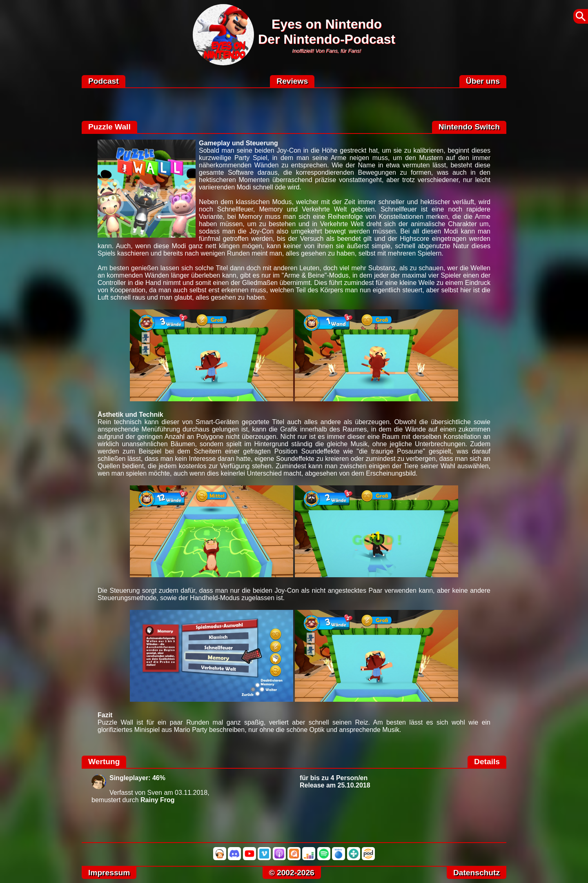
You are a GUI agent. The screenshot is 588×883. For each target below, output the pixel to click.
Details (487, 762)
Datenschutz (477, 873)
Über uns (483, 81)
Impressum (109, 873)
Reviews (292, 81)
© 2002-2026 (292, 873)
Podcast (104, 81)
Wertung (104, 762)
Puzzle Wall (109, 127)
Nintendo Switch (469, 127)
